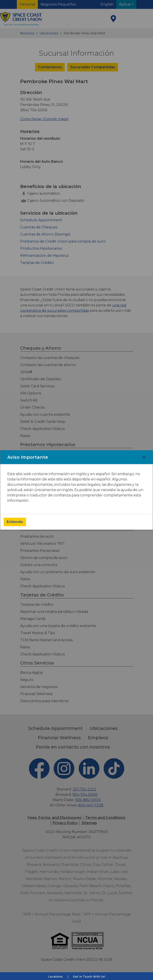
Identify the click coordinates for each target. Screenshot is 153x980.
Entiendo (15, 522)
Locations (55, 976)
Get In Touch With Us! (89, 976)
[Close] (144, 457)
